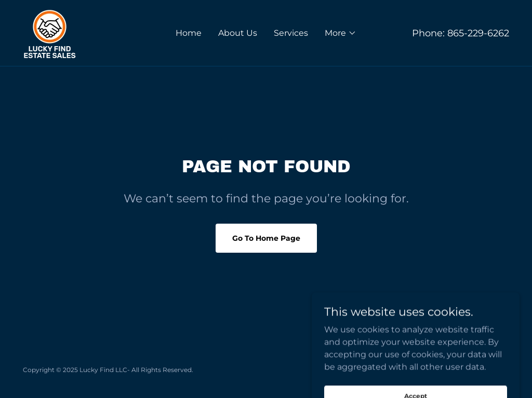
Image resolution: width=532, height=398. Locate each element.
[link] (50, 32)
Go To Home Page (266, 238)
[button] (341, 33)
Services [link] (291, 33)
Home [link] (189, 33)
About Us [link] (238, 33)
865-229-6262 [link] (478, 33)
